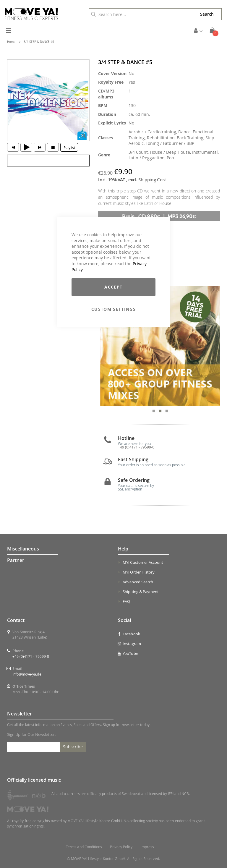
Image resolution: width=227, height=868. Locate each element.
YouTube (128, 653)
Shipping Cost (152, 180)
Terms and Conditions (84, 847)
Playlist (69, 148)
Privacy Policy (121, 847)
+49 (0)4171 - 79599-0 (31, 656)
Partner (16, 560)
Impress (147, 847)
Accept (113, 287)
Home (11, 42)
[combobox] (140, 14)
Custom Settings (113, 309)
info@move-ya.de (27, 674)
